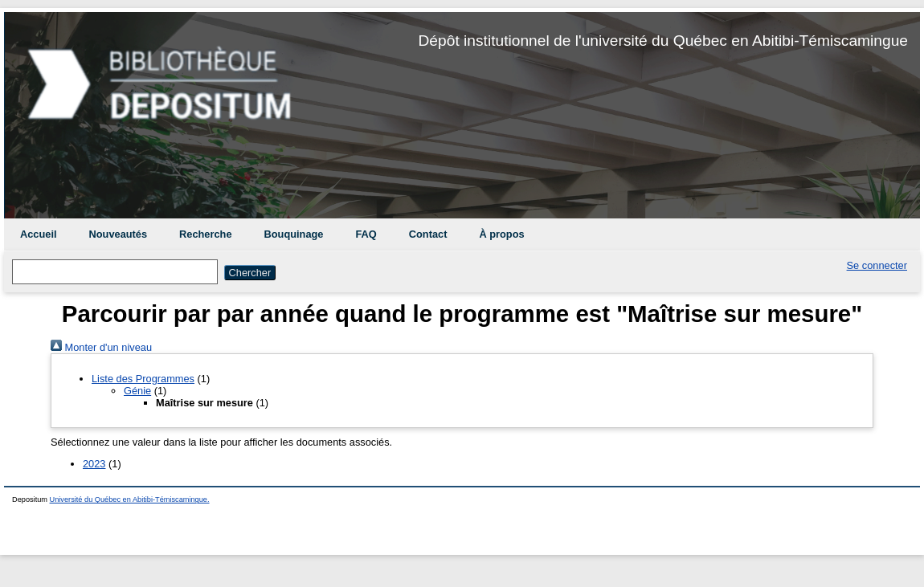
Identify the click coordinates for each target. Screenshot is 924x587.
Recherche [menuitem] (205, 234)
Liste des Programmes (143, 379)
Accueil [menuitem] (39, 234)
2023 (94, 464)
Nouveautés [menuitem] (119, 234)
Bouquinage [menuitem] (294, 234)
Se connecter (877, 265)
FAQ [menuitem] (366, 234)
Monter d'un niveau (101, 347)
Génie (137, 391)
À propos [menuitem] (501, 234)
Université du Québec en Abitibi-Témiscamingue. (130, 499)
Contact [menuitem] (428, 234)
